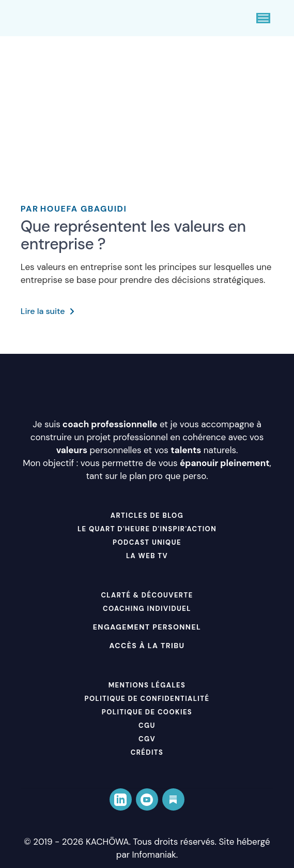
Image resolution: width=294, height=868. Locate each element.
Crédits (147, 752)
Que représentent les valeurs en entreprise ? (133, 235)
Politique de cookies (147, 712)
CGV (147, 739)
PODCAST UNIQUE (147, 542)
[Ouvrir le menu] (263, 18)
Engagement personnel (147, 627)
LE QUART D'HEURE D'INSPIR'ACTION (147, 529)
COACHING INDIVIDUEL (147, 609)
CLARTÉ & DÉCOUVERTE (147, 595)
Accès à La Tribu (147, 646)
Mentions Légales (147, 685)
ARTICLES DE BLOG (147, 515)
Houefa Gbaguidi (74, 209)
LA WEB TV (147, 556)
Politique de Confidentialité (147, 699)
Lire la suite (47, 311)
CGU (147, 725)
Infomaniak (154, 855)
